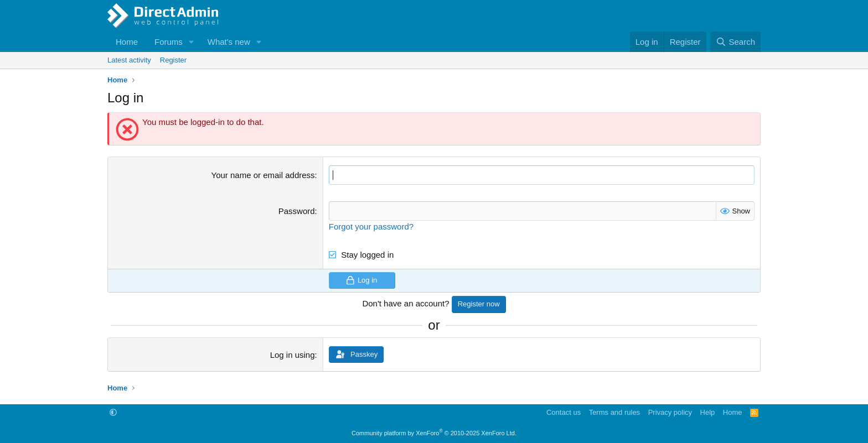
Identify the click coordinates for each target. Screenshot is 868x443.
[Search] (735, 42)
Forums (169, 42)
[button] (192, 42)
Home (127, 42)
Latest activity (129, 60)
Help (708, 412)
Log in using (293, 355)
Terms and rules (614, 412)
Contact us (564, 412)
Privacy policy (670, 412)
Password (297, 211)
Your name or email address (263, 175)
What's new (229, 42)
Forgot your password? (371, 226)
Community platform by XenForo (434, 433)
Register (173, 60)
